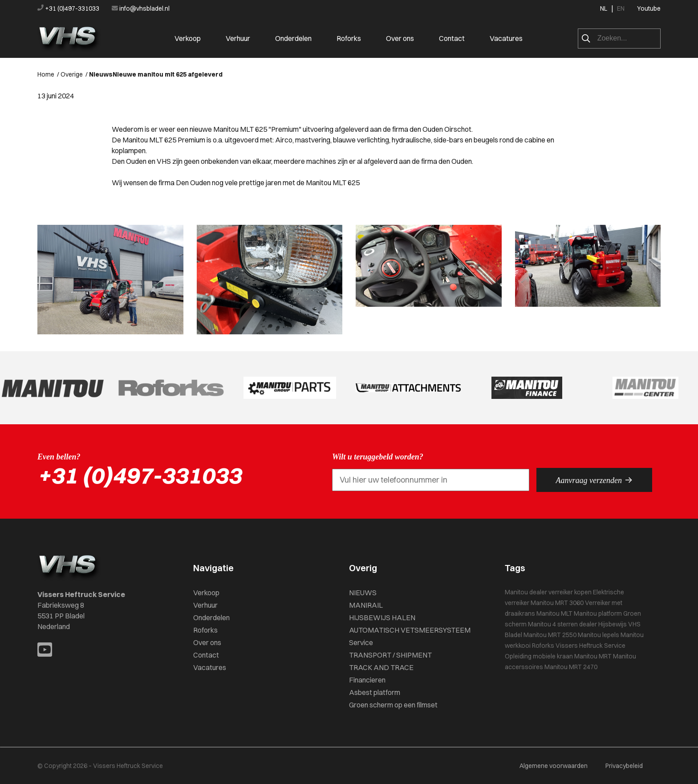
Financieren (367, 680)
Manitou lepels (599, 635)
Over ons (400, 38)
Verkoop (188, 38)
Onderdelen (293, 38)
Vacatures (506, 38)
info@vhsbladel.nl (141, 8)
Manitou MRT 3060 (557, 603)
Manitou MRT (593, 656)
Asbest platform (375, 692)
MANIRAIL (366, 605)
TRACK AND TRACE (381, 667)
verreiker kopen (570, 592)
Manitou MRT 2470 (571, 667)
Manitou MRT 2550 (550, 635)
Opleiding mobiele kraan (539, 656)
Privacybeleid (624, 766)
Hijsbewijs (613, 624)
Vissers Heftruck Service (590, 646)
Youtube (649, 8)
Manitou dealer (526, 592)
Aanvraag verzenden (594, 480)
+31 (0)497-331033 (69, 8)
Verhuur (238, 38)
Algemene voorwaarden (554, 766)
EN (621, 8)
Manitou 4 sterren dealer (562, 624)
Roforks (349, 38)
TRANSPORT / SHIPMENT (390, 655)
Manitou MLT (554, 613)
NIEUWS (363, 593)
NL (604, 8)
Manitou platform (598, 613)
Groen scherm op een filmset (393, 705)
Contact (452, 38)
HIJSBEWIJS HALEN (382, 617)
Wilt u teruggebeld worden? (378, 457)
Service (361, 642)
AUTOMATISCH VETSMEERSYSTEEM (410, 630)
